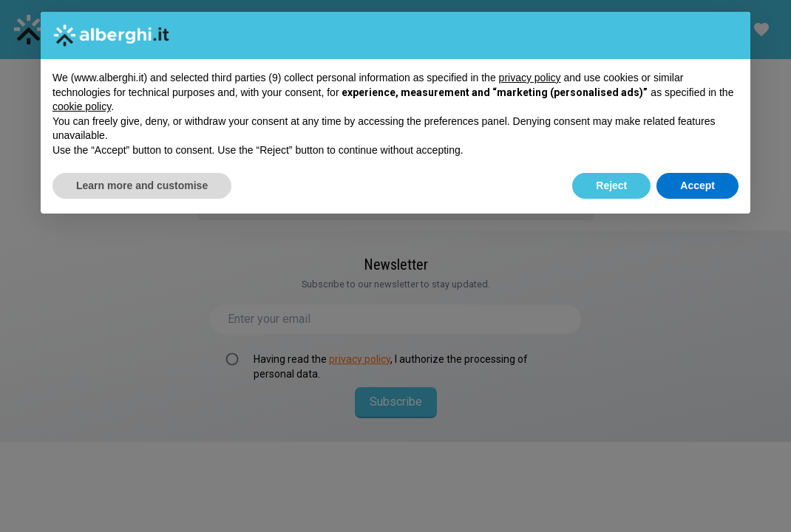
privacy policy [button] (530, 78)
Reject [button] (611, 185)
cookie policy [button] (82, 106)
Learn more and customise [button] (142, 185)
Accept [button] (697, 185)
